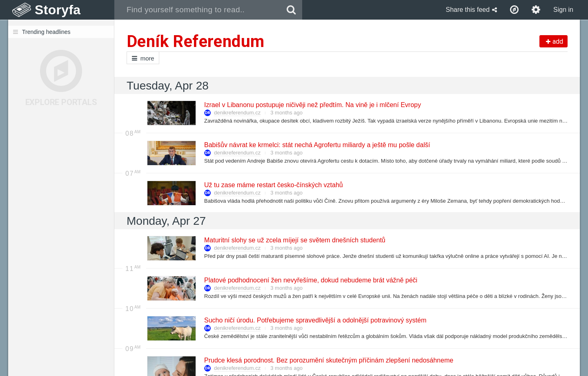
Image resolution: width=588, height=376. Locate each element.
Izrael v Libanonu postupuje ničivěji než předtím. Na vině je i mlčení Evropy (312, 105)
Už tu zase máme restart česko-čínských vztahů (273, 185)
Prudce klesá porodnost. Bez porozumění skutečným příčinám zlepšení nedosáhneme (328, 360)
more (143, 58)
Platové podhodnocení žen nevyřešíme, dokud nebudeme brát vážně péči (310, 280)
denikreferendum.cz (237, 113)
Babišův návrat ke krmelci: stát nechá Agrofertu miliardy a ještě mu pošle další (317, 145)
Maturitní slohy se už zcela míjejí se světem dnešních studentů (294, 240)
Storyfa (58, 10)
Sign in (563, 10)
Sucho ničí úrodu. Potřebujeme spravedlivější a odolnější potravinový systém (315, 320)
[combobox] (197, 10)
